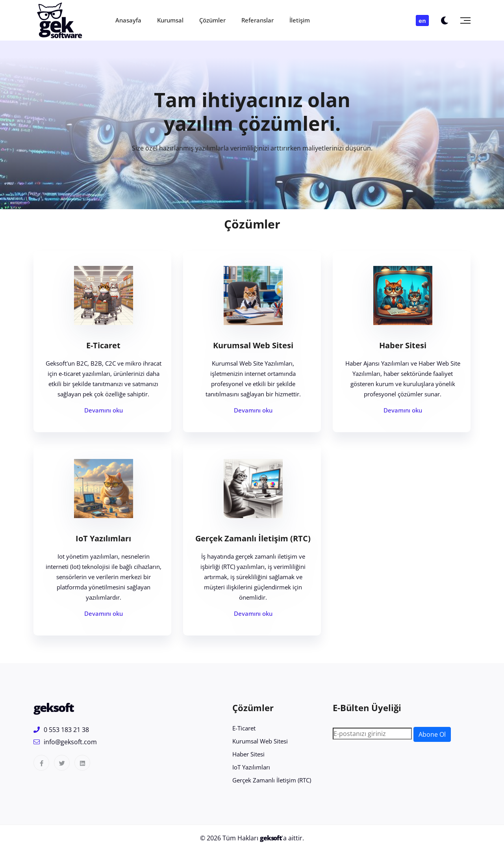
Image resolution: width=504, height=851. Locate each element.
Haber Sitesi (403, 345)
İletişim (300, 20)
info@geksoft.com (65, 742)
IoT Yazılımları (103, 538)
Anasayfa (128, 20)
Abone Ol (432, 734)
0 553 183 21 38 (61, 730)
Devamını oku (104, 410)
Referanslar (258, 20)
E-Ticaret (103, 345)
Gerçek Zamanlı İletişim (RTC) (253, 538)
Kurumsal (170, 20)
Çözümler (212, 20)
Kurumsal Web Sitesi (253, 345)
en (422, 20)
